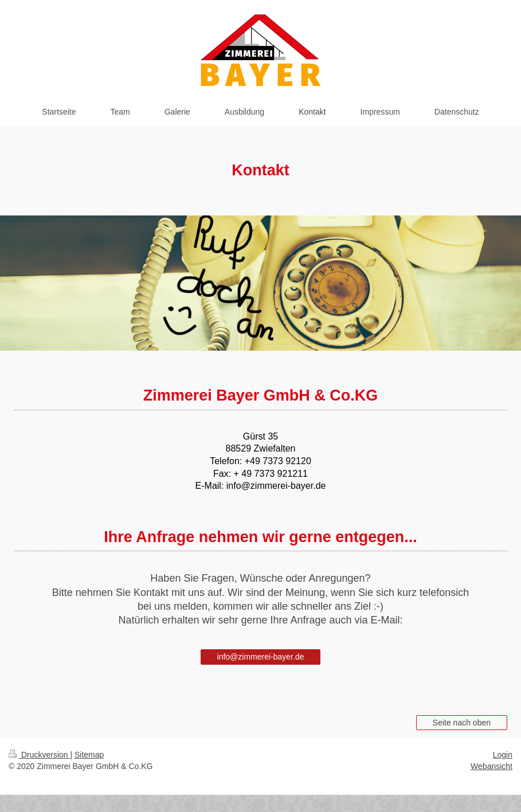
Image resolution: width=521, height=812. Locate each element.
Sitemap (89, 755)
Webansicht (491, 766)
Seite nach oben (462, 723)
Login (503, 755)
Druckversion (39, 755)
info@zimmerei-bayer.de (261, 657)
